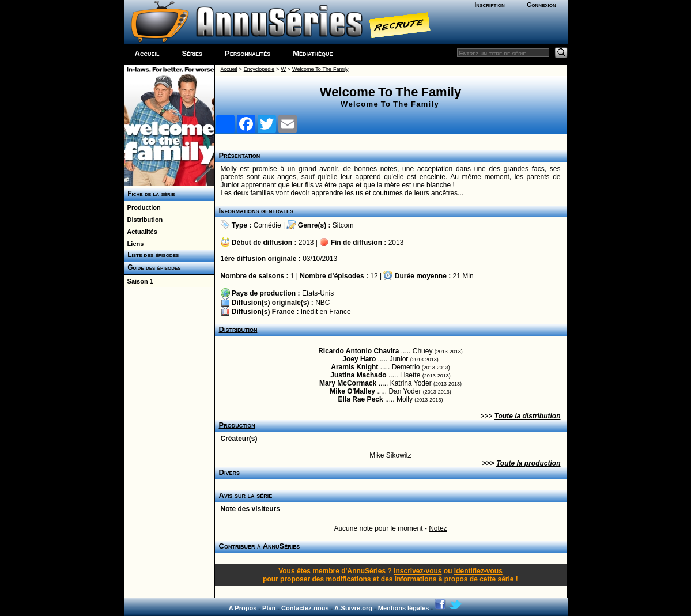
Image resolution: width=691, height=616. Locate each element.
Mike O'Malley (352, 391)
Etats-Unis (318, 293)
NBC (322, 303)
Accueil (147, 53)
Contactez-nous (305, 608)
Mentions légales (404, 608)
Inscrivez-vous (418, 571)
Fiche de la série (150, 194)
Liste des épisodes (152, 255)
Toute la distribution (528, 416)
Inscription (489, 5)
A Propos (243, 608)
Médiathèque (313, 53)
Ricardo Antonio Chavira (358, 351)
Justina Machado (358, 375)
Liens (134, 244)
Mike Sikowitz (390, 455)
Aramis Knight (354, 367)
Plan (269, 608)
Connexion (541, 5)
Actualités (141, 232)
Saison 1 (139, 281)
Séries (192, 53)
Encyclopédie (259, 69)
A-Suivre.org (353, 608)
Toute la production (528, 463)
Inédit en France (326, 312)
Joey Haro (359, 359)
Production (142, 207)
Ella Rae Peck (361, 399)
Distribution (144, 220)
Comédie (267, 225)
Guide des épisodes (152, 267)
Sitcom (343, 225)
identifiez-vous (478, 571)
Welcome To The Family (320, 69)
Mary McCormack (348, 383)
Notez (438, 528)
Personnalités (248, 53)
